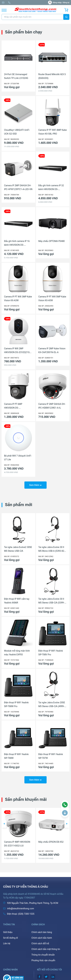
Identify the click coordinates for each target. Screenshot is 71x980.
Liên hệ (7, 943)
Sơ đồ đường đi (10, 938)
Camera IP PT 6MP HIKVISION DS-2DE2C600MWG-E (13, 406)
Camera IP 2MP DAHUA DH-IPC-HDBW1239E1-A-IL (52, 406)
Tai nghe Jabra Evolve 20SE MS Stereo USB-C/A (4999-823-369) (52, 705)
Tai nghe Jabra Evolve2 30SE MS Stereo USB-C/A (18, 549)
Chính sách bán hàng (42, 932)
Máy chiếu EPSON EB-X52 (51, 842)
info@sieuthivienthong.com (3, 3)
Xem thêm (35, 485)
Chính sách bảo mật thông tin (46, 949)
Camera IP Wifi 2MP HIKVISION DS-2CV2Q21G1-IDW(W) (18, 351)
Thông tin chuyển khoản (43, 955)
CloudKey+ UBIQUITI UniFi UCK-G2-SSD (17, 132)
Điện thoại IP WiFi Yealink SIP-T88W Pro (16, 704)
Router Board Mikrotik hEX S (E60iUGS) (52, 76)
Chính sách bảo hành (42, 938)
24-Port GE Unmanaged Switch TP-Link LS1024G (16, 76)
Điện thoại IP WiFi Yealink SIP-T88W (16, 756)
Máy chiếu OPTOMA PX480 (52, 241)
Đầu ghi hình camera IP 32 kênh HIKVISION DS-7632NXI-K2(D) (51, 188)
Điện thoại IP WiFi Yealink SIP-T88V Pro (51, 653)
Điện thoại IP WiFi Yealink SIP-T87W (51, 756)
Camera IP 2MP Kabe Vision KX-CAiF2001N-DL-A (52, 350)
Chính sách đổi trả (40, 943)
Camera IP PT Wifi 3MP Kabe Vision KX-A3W (18, 298)
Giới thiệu (8, 932)
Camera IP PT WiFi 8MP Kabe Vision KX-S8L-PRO (53, 132)
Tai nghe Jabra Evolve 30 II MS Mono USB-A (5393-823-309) (52, 549)
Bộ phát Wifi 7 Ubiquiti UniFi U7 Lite (18, 458)
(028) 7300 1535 (9, 3)
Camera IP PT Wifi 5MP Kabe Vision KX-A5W (52, 298)
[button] (4, 824)
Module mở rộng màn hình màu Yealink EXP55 (17, 653)
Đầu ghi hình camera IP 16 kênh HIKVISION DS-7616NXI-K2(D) (17, 243)
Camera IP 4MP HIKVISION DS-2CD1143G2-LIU (17, 844)
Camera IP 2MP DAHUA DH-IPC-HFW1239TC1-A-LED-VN (18, 187)
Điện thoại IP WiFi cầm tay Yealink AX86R (17, 601)
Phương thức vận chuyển (43, 960)
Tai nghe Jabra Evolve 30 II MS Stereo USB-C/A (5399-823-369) (51, 601)
